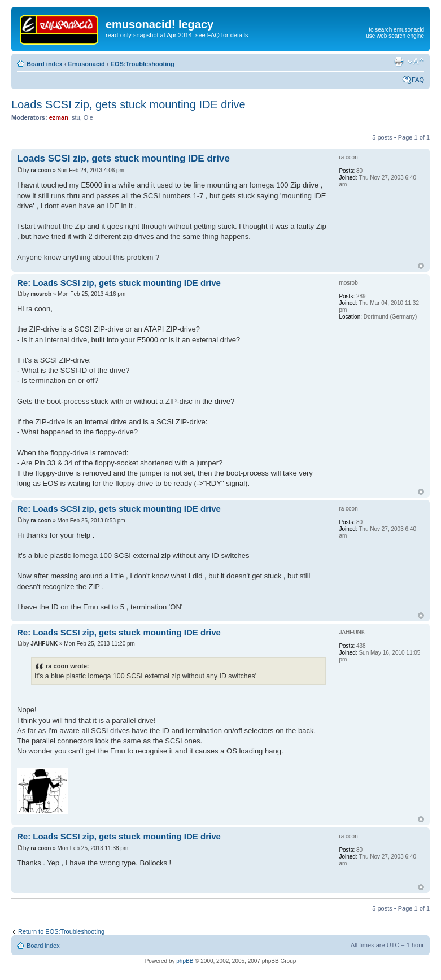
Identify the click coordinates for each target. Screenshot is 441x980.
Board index (45, 64)
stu (76, 117)
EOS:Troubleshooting (143, 64)
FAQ (418, 80)
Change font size (416, 62)
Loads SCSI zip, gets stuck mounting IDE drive (128, 104)
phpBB (185, 961)
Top (421, 266)
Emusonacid (86, 64)
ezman (59, 117)
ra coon (41, 170)
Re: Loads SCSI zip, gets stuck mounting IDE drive (119, 283)
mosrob (41, 294)
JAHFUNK (44, 644)
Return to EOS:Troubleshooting (61, 931)
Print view (399, 62)
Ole (88, 117)
